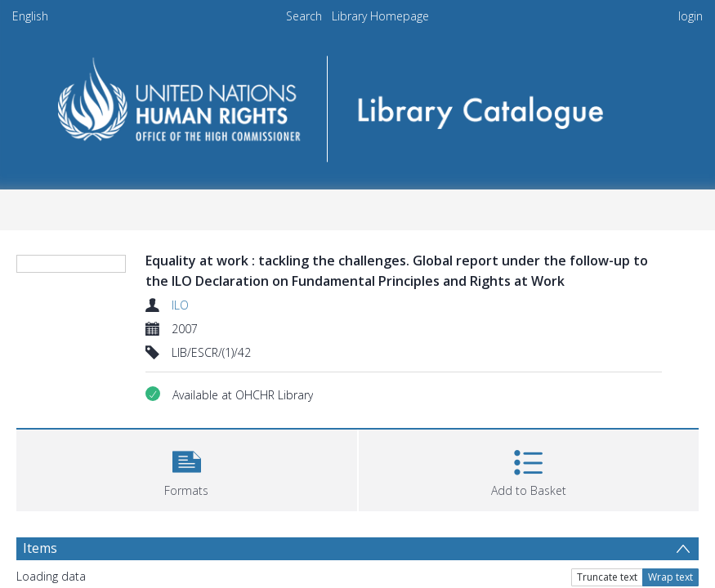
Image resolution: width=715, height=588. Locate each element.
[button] (187, 468)
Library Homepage (380, 16)
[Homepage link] (357, 103)
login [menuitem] (690, 16)
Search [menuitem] (304, 16)
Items (40, 548)
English (30, 16)
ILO (180, 305)
